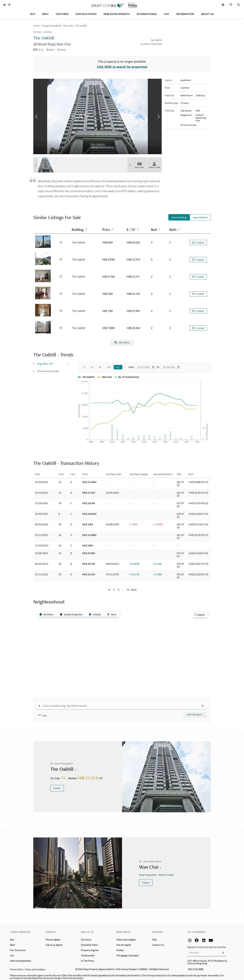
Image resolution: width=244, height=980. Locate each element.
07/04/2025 (41, 511)
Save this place (195, 712)
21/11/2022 (41, 572)
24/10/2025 (41, 479)
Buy (12, 937)
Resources (123, 929)
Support (158, 929)
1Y (84, 365)
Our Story (86, 937)
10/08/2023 (41, 551)
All (118, 365)
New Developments (21, 958)
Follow (57, 786)
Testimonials (88, 953)
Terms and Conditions (35, 967)
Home (36, 26)
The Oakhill (81, 26)
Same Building (179, 215)
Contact (198, 240)
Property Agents (90, 948)
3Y (92, 365)
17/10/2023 (41, 543)
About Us (87, 929)
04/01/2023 (41, 561)
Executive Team (89, 942)
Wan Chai (68, 26)
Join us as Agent (54, 942)
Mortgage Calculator (128, 953)
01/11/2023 (41, 532)
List (12, 953)
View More (122, 340)
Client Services (20, 929)
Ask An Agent (124, 942)
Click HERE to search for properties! (122, 64)
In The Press (87, 958)
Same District (200, 215)
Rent (12, 942)
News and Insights (126, 937)
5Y (100, 365)
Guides (120, 948)
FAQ (154, 937)
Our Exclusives (18, 948)
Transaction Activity (48, 369)
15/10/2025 (41, 490)
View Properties (148, 872)
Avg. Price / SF (45, 361)
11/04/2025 (41, 501)
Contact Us (158, 942)
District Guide (166, 872)
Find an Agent (53, 937)
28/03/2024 (41, 522)
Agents (50, 929)
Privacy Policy (16, 967)
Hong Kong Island (51, 26)
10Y (109, 365)
